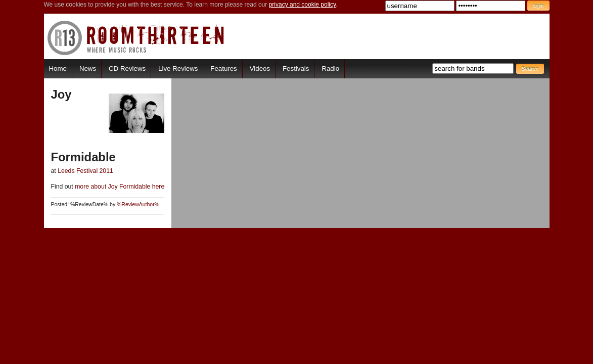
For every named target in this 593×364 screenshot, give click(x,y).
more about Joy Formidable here (119, 187)
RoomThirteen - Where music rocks (136, 38)
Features (223, 69)
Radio (330, 69)
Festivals (296, 69)
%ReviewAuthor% (138, 204)
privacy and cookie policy (303, 5)
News (88, 69)
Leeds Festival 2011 (85, 171)
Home (58, 69)
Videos (260, 69)
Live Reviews (178, 69)
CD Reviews (127, 69)
